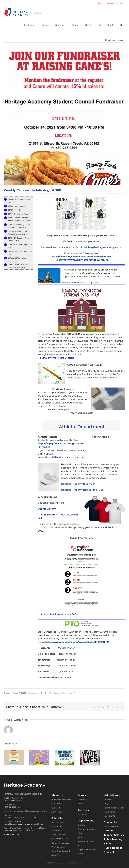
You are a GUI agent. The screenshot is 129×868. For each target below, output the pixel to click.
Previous (110, 40)
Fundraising (109, 812)
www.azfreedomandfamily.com (80, 282)
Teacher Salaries (114, 835)
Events (82, 795)
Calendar (82, 799)
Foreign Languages (87, 829)
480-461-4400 (13, 830)
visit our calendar (23, 824)
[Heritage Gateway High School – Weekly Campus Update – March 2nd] (64, 752)
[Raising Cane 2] (64, 117)
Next (120, 40)
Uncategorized (56, 693)
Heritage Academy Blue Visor (78, 484)
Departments (86, 821)
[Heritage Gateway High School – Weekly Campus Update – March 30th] (14, 752)
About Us (57, 795)
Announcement (34, 693)
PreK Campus (58, 847)
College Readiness (60, 843)
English (81, 825)
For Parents (109, 816)
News (47, 693)
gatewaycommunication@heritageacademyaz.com (26, 811)
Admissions (57, 812)
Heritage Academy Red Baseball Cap (82, 490)
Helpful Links (112, 795)
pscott (9, 693)
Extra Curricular (59, 835)
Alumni (107, 799)
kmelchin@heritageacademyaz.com (102, 247)
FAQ (106, 804)
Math (80, 837)
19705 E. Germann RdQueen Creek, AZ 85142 (14, 799)
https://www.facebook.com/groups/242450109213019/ (77, 642)
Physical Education (87, 849)
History (81, 833)
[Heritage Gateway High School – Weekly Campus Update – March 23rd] (39, 752)
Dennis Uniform (47, 509)
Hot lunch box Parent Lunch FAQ (57, 614)
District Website (111, 826)
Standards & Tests (60, 839)
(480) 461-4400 (11, 804)
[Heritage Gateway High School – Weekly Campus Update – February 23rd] (90, 752)
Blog (43, 693)
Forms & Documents (114, 808)
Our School (57, 804)
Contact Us (111, 822)
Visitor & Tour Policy (12, 834)
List (40, 518)
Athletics (82, 814)
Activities (83, 810)
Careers (109, 830)
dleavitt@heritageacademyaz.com (65, 457)
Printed (42, 515)
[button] (121, 25)
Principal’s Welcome (61, 799)
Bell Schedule (58, 822)
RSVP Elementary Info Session (56, 358)
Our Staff (56, 808)
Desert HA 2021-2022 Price (62, 515)
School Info (58, 818)
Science (81, 853)
